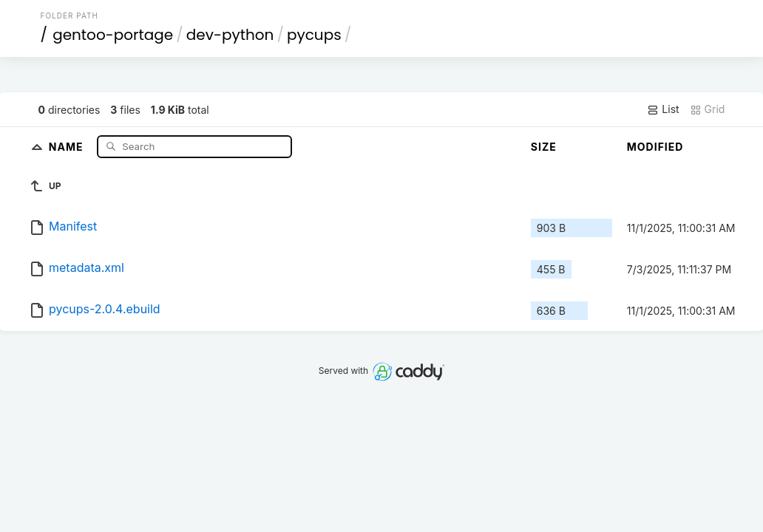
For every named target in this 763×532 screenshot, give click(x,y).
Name (68, 146)
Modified (655, 147)
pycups (314, 35)
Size (544, 147)
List (663, 109)
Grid (708, 109)
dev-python (230, 35)
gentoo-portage (113, 35)
